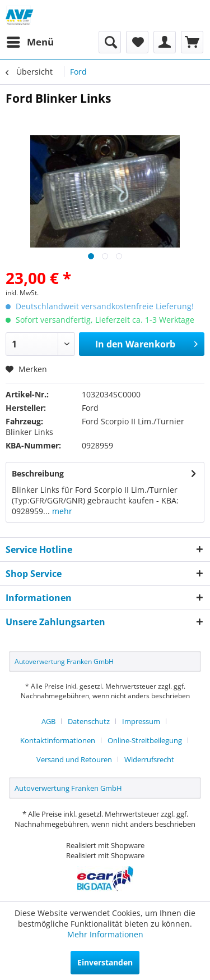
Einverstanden (105, 962)
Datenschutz (89, 721)
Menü (30, 41)
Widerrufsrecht (149, 759)
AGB (48, 721)
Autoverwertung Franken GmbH (64, 661)
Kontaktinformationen (58, 740)
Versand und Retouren (74, 759)
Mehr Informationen (105, 934)
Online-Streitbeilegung (145, 740)
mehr (61, 511)
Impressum (141, 721)
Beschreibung (38, 473)
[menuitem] (30, 42)
